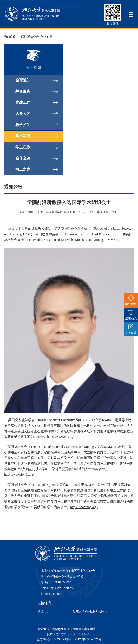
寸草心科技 (68, 634)
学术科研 (47, 37)
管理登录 (84, 634)
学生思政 (23, 147)
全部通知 (23, 80)
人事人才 (23, 114)
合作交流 (23, 158)
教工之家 (23, 169)
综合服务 (23, 91)
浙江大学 (43, 611)
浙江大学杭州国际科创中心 (90, 611)
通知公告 (33, 37)
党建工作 (23, 102)
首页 (22, 37)
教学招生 (23, 125)
